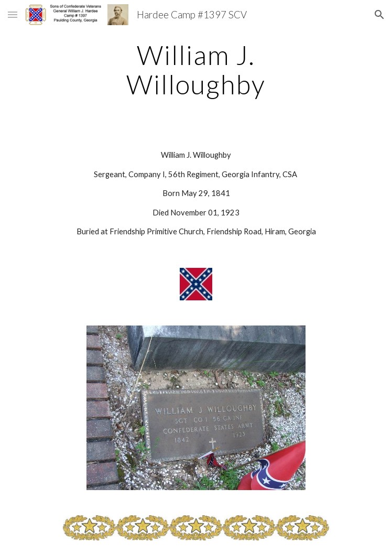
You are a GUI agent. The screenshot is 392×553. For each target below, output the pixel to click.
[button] (13, 14)
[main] (196, 69)
